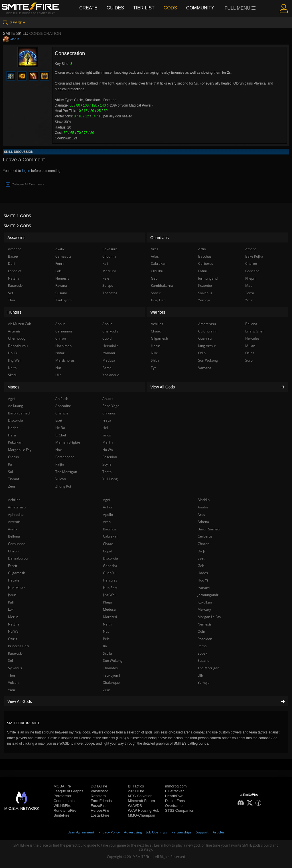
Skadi (12, 375)
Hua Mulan (17, 588)
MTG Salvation (140, 796)
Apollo (108, 515)
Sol (10, 660)
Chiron (13, 551)
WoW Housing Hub (143, 810)
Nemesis (205, 624)
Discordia (110, 558)
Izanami (204, 588)
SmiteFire (62, 815)
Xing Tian (158, 300)
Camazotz (63, 256)
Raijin (60, 464)
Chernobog (17, 338)
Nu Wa (13, 631)
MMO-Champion (141, 815)
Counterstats (64, 801)
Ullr (200, 675)
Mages (13, 387)
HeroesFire (100, 810)
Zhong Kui (63, 486)
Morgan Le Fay (209, 617)
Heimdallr (110, 346)
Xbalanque (111, 682)
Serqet (108, 285)
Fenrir (13, 566)
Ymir (12, 690)
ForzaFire (99, 806)
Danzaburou (18, 558)
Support (202, 832)
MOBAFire (62, 786)
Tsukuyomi (111, 675)
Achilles (14, 500)
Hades (203, 573)
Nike (154, 353)
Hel (105, 428)
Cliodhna (109, 256)
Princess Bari (18, 646)
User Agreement (81, 832)
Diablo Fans (175, 801)
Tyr (153, 368)
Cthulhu (157, 271)
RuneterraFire (65, 810)
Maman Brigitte (68, 442)
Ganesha (110, 566)
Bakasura (110, 249)
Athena (203, 522)
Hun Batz (110, 588)
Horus (156, 346)
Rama (202, 646)
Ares (201, 515)
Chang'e (62, 413)
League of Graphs (68, 791)
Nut (106, 631)
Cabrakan (111, 536)
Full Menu (240, 8)
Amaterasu (17, 507)
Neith (107, 624)
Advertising (133, 832)
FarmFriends (101, 801)
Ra (105, 646)
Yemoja (204, 682)
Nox (58, 450)
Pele (106, 639)
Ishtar (60, 353)
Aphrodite (16, 515)
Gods (170, 8)
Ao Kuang (16, 406)
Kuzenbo (205, 285)
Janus (12, 595)
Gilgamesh (17, 573)
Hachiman (63, 346)
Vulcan (13, 682)
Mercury (204, 609)
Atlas (155, 256)
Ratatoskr (16, 653)
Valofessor (99, 791)
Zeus (107, 690)
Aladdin (204, 500)
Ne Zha (14, 624)
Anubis (203, 507)
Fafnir (203, 271)
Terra (250, 293)
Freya (107, 420)
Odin (201, 631)
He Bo (60, 428)
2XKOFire (136, 791)
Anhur (108, 507)
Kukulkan (205, 602)
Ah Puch (62, 399)
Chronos (109, 413)
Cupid (108, 551)
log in (26, 171)
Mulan (250, 346)
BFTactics (136, 786)
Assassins (16, 238)
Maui (249, 285)
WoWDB (135, 806)
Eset (201, 558)
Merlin (13, 617)
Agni (107, 500)
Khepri (108, 602)
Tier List (144, 8)
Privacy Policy (109, 832)
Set (11, 293)
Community (200, 8)
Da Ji (201, 551)
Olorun (14, 39)
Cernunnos (17, 544)
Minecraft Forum (141, 801)
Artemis (14, 522)
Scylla (108, 653)
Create (88, 8)
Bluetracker (175, 791)
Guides (115, 8)
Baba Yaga (111, 406)
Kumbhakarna (162, 285)
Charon (203, 544)
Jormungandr (208, 595)
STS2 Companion (180, 810)
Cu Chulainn (208, 331)
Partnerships (182, 832)
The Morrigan (208, 668)
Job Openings (157, 832)
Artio (107, 522)
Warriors (158, 312)
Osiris (13, 639)
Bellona (14, 536)
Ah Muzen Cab (20, 324)
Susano (203, 660)
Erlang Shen (255, 331)
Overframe (174, 806)
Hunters (14, 312)
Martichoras (65, 360)
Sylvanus (15, 668)
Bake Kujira (254, 256)
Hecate (14, 580)
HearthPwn (174, 796)
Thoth (107, 472)
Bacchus (110, 529)
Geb (201, 566)
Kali (11, 602)
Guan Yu (110, 573)
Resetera (98, 796)
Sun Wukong (113, 660)
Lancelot (15, 271)
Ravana (61, 285)
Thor (12, 675)
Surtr (249, 360)
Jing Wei (109, 595)
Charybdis (110, 331)
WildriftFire (62, 806)
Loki (11, 609)
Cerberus (205, 536)
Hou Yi (203, 580)
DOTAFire (99, 786)
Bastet (13, 256)
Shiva (155, 360)
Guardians (160, 238)
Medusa (109, 609)
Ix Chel (61, 435)
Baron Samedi (209, 529)
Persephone (65, 457)
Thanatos (110, 668)
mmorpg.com (176, 786)
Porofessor (63, 796)
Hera (12, 435)
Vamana (205, 368)
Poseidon (205, 639)
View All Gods (146, 701)
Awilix (13, 529)
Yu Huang (110, 479)
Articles (219, 832)
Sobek (202, 653)
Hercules (110, 580)
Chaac (108, 544)
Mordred (110, 617)
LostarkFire (100, 815)
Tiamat (14, 479)
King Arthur (207, 346)
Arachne (15, 249)
